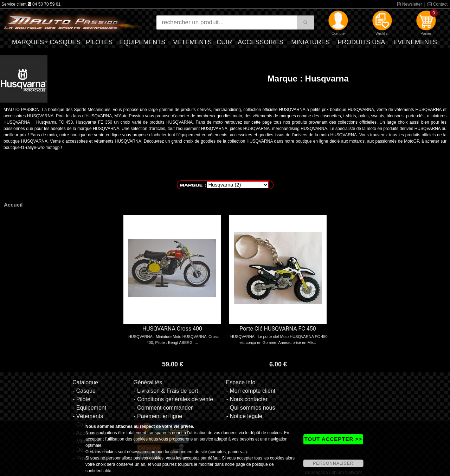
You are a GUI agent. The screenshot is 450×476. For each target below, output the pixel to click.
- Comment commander (163, 408)
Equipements (142, 42)
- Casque (84, 391)
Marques (28, 42)
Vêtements (192, 42)
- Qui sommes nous (251, 408)
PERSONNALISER (333, 463)
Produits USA (361, 42)
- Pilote (82, 399)
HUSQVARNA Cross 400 (172, 329)
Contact (438, 4)
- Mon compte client (251, 391)
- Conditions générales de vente (173, 399)
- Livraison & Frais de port (166, 391)
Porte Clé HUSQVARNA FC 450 (278, 329)
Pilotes (99, 42)
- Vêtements (88, 416)
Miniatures (310, 42)
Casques (65, 42)
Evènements (415, 42)
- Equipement (89, 408)
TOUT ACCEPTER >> (333, 439)
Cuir (224, 42)
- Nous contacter (247, 399)
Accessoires (261, 42)
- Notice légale (244, 416)
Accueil (13, 205)
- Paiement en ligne (158, 416)
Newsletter (410, 4)
